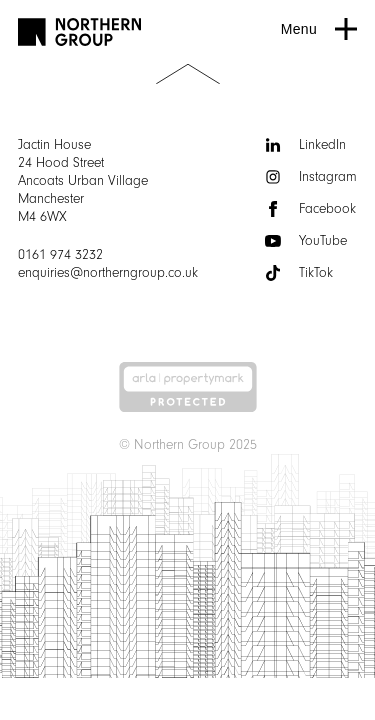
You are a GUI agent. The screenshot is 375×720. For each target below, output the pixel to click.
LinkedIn (305, 145)
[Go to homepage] (79, 32)
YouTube (306, 241)
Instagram (311, 177)
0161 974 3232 (60, 255)
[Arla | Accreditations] (188, 387)
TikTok (299, 273)
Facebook (310, 209)
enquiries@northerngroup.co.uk (108, 273)
